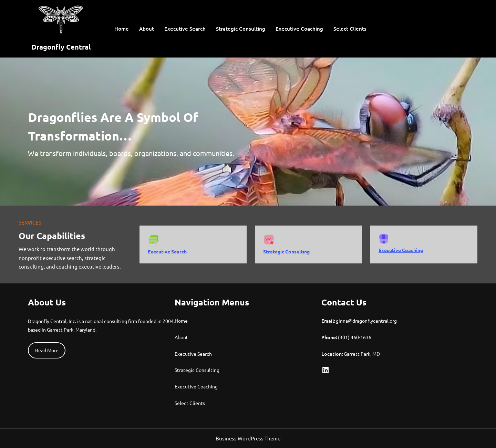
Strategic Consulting (286, 251)
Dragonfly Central (61, 47)
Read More (47, 350)
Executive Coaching (401, 250)
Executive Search (167, 251)
